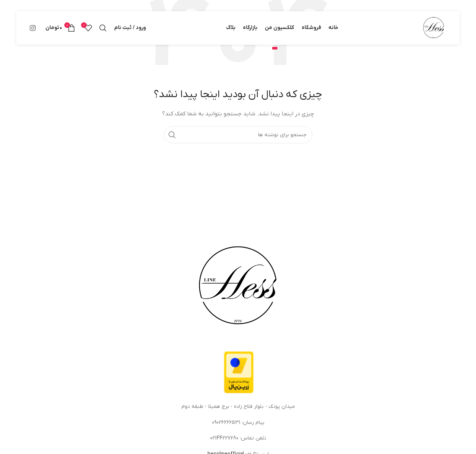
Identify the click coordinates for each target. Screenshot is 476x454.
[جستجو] (103, 28)
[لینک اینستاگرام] (33, 28)
